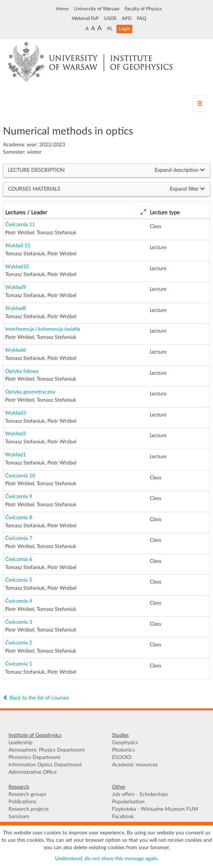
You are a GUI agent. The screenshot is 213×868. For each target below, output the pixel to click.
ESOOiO (122, 758)
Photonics (123, 750)
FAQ (141, 18)
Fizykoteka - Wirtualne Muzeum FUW (155, 809)
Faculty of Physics (143, 9)
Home (62, 9)
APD (127, 18)
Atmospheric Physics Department (47, 750)
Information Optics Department (45, 765)
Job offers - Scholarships (140, 794)
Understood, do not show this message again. (107, 859)
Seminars (19, 817)
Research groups (27, 794)
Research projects (29, 809)
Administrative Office (33, 772)
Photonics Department (34, 758)
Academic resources (135, 765)
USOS (110, 18)
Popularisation (128, 802)
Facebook (123, 817)
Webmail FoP (85, 18)
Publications (22, 802)
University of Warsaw (97, 9)
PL (110, 29)
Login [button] (124, 29)
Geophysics (125, 743)
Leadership (21, 743)
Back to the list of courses (36, 698)
